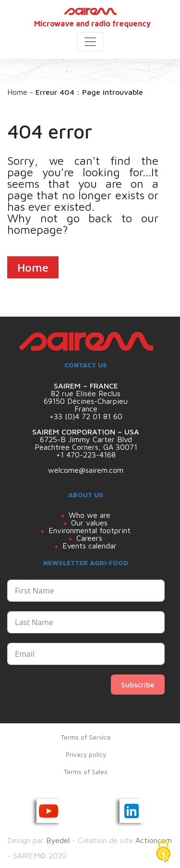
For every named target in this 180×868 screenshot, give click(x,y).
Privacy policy (86, 754)
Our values (89, 523)
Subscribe (138, 685)
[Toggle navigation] (90, 42)
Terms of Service (86, 737)
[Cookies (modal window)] (163, 852)
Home (17, 92)
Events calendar (90, 546)
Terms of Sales (86, 772)
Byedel (58, 840)
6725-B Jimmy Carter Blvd (86, 439)
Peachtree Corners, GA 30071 (86, 447)
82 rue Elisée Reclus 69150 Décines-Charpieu (86, 397)
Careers (89, 538)
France (86, 409)
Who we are (90, 515)
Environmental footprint (90, 530)
